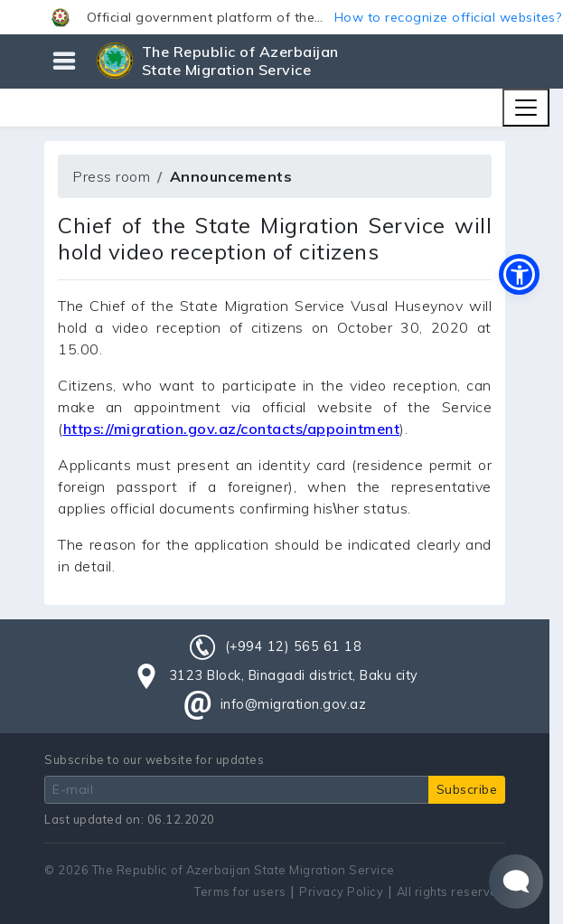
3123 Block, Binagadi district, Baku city (294, 675)
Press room (111, 176)
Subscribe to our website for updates (154, 759)
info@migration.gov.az (294, 704)
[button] (281, 17)
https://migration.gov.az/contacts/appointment (232, 429)
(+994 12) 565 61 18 (294, 646)
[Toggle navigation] (526, 108)
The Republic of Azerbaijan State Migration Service (240, 61)
